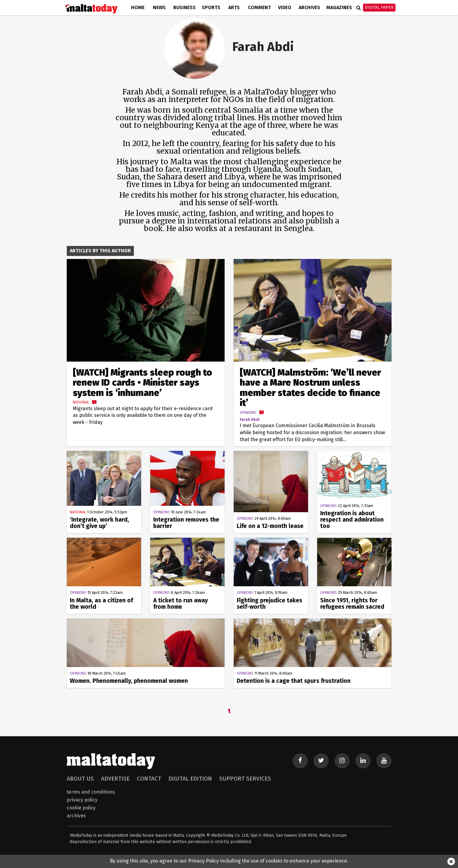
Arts (234, 7)
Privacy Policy (82, 800)
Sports (211, 7)
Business (185, 7)
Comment (259, 7)
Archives (309, 7)
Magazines (339, 7)
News (159, 7)
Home (138, 7)
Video (285, 7)
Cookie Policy (81, 808)
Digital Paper (379, 7)
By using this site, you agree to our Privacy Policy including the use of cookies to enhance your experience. (229, 861)
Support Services (245, 779)
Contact (149, 779)
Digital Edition (190, 779)
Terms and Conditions (91, 792)
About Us (80, 779)
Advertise (115, 779)
